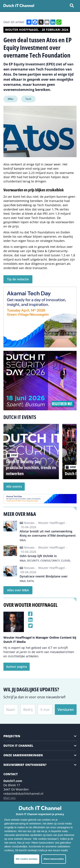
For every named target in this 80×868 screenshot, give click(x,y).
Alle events (14, 486)
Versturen (66, 710)
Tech (28, 99)
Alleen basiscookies (54, 859)
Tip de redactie (18, 279)
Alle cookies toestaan (27, 859)
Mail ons (9, 798)
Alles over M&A (18, 590)
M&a (11, 99)
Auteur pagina (17, 667)
